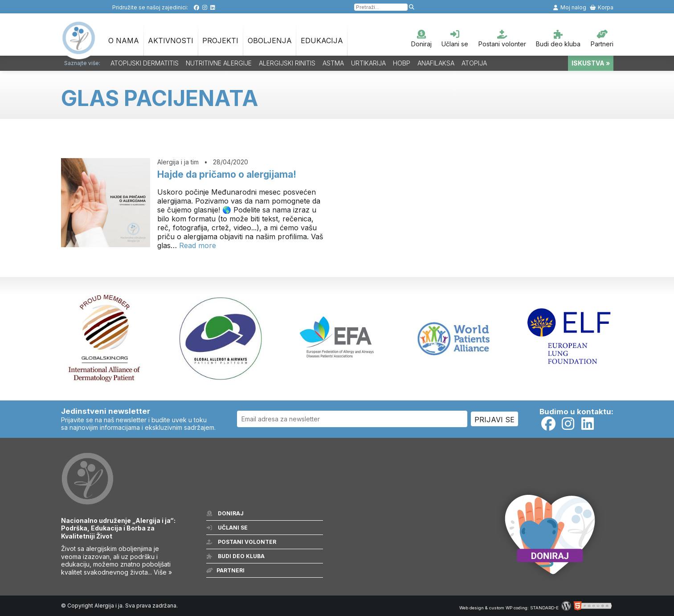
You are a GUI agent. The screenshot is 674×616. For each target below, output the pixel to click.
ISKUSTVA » (591, 63)
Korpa (602, 7)
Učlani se (455, 39)
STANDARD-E (544, 608)
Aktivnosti (171, 41)
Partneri (602, 39)
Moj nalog (569, 7)
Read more (198, 245)
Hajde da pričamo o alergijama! (227, 174)
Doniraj (421, 39)
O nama (124, 41)
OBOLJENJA (270, 41)
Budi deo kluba (558, 39)
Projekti (220, 41)
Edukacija (322, 41)
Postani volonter (502, 39)
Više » (163, 572)
